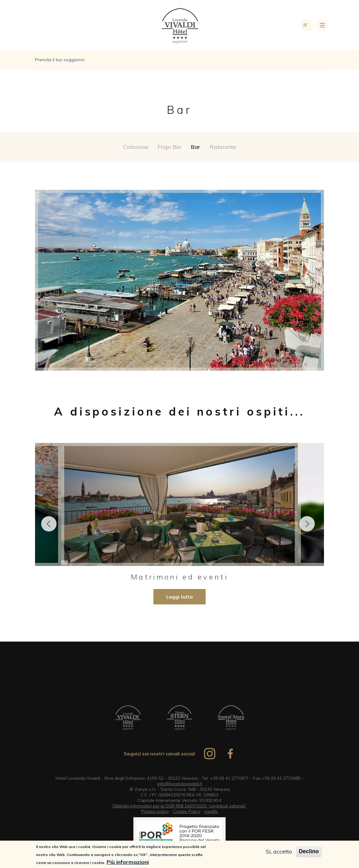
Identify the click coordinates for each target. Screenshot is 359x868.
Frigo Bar (170, 147)
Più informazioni (128, 862)
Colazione (136, 147)
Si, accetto (279, 852)
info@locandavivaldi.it (180, 784)
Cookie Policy (187, 811)
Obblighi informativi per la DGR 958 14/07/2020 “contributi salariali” (180, 806)
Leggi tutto (180, 597)
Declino (309, 852)
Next (307, 524)
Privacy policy (155, 811)
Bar (196, 147)
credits (211, 811)
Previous (49, 524)
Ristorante (223, 147)
